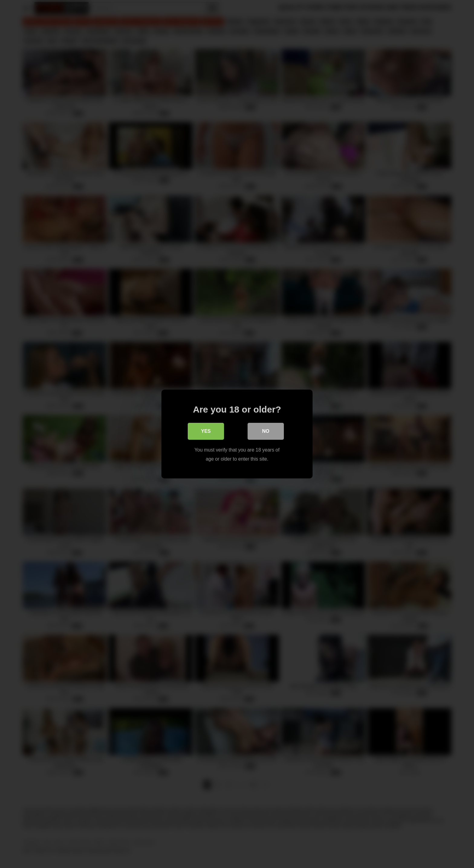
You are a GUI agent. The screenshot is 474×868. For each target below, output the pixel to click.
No (266, 431)
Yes (206, 431)
